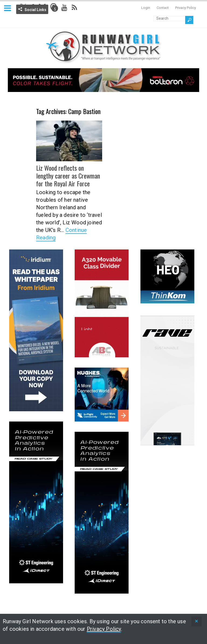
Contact (163, 8)
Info (55, 8)
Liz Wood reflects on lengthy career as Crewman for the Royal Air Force (68, 176)
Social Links (35, 10)
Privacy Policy (186, 8)
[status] (196, 621)
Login (146, 8)
